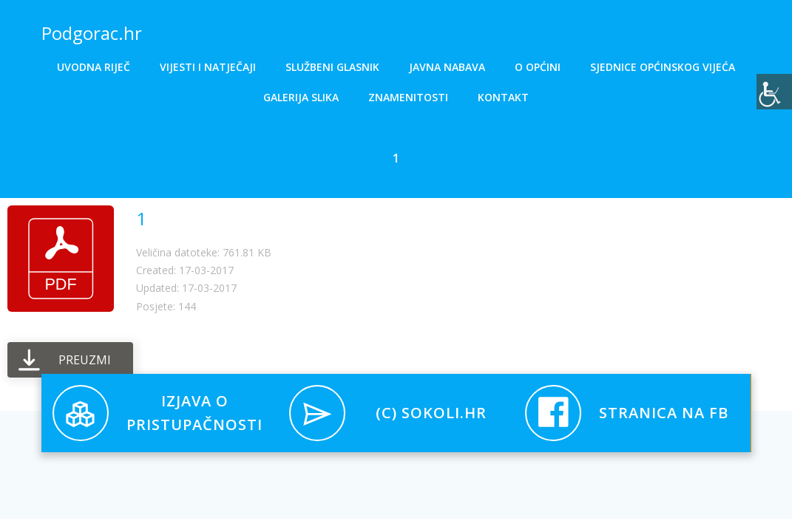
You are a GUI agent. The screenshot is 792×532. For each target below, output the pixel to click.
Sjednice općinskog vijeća (663, 67)
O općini (538, 67)
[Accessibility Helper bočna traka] (774, 92)
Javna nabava (447, 67)
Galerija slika (301, 97)
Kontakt (503, 97)
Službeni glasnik (332, 67)
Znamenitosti (408, 97)
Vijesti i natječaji (208, 67)
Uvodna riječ (94, 67)
